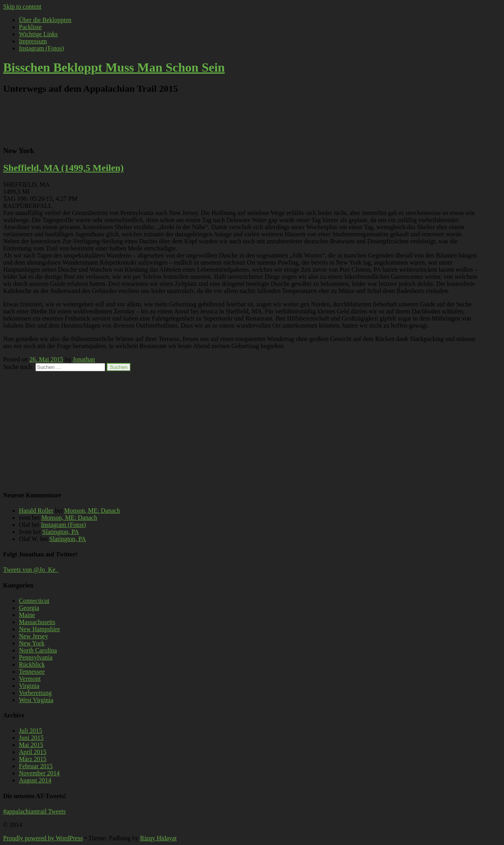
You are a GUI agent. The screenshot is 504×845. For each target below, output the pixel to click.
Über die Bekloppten (45, 20)
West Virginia (36, 700)
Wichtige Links (38, 34)
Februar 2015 (36, 766)
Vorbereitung (35, 693)
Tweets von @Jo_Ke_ (31, 570)
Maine (27, 615)
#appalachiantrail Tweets (34, 811)
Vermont (30, 679)
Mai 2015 (31, 745)
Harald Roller (36, 511)
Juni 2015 (31, 738)
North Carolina (38, 650)
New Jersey (33, 636)
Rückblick (32, 664)
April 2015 (33, 752)
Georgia (29, 608)
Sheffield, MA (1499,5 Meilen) (63, 168)
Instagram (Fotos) (41, 48)
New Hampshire (39, 629)
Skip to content (22, 6)
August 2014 (35, 780)
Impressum (33, 41)
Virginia (29, 686)
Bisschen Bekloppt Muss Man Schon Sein (114, 67)
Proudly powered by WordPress (43, 838)
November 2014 (39, 773)
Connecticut (34, 601)
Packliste (30, 27)
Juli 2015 (31, 731)
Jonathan (84, 359)
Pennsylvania (36, 657)
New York (32, 643)
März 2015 (33, 759)
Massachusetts (37, 622)
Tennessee (32, 672)
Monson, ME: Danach (92, 511)
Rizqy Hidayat (158, 838)
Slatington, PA (61, 532)
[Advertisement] (242, 120)
